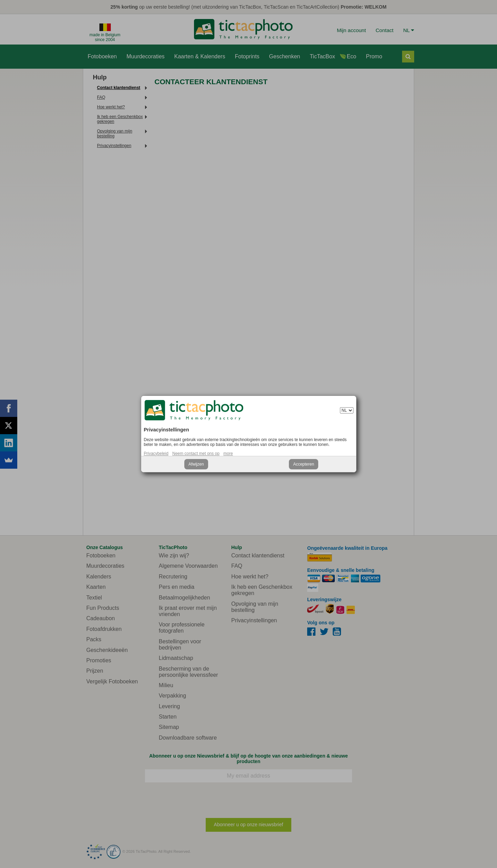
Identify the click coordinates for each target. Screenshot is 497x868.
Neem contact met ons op (196, 453)
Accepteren (304, 464)
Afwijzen (196, 464)
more (228, 453)
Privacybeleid (156, 453)
